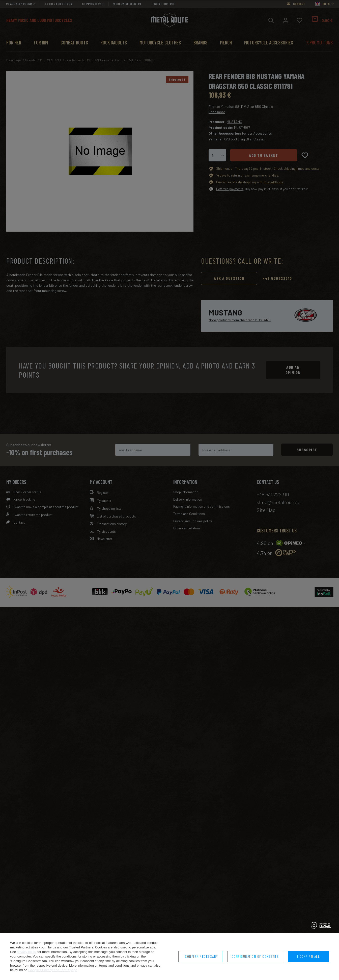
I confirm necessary (200, 956)
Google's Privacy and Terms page (53, 970)
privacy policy (27, 952)
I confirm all (309, 956)
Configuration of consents (255, 956)
